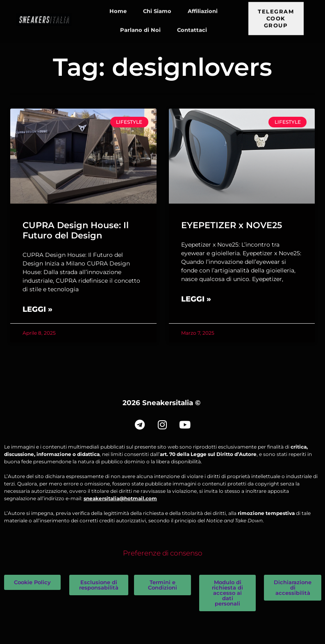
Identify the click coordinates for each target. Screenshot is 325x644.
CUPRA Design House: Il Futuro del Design (76, 230)
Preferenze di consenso (163, 553)
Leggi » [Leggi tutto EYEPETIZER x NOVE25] (196, 299)
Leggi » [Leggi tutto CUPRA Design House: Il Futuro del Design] (37, 309)
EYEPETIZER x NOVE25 (232, 225)
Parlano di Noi (140, 23)
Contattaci (192, 23)
